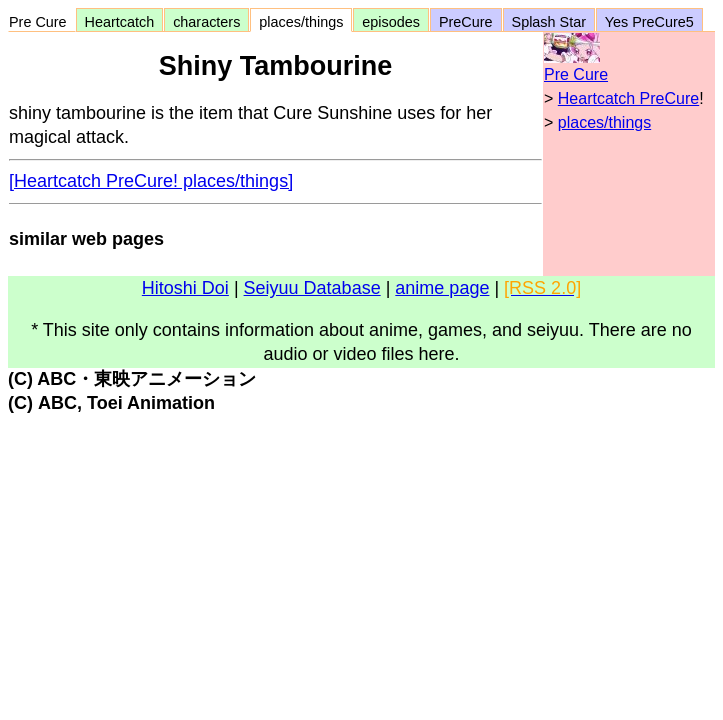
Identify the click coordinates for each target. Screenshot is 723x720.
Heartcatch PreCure (628, 98)
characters (206, 22)
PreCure (466, 22)
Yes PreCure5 (649, 22)
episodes (391, 22)
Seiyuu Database (312, 288)
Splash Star (549, 22)
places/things (301, 22)
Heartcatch (120, 22)
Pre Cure (42, 22)
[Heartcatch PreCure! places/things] (151, 181)
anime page (442, 288)
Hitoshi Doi (185, 288)
